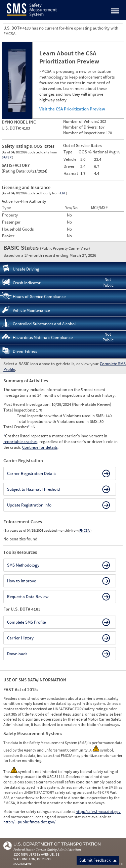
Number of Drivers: (81, 127)
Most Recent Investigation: (27, 404)
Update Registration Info (29, 505)
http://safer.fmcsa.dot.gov (98, 811)
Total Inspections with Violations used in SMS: (58, 421)
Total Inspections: (20, 410)
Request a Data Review (28, 597)
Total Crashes (17, 427)
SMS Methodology (23, 565)
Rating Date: (14, 171)
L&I (63, 193)
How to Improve (22, 581)
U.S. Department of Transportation (57, 844)
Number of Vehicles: (82, 121)
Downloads (17, 654)
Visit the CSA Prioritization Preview (72, 109)
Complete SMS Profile (26, 622)
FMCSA (85, 530)
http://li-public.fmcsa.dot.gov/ (29, 822)
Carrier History (20, 638)
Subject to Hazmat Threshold (33, 489)
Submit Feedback (98, 860)
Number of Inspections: (85, 133)
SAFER (7, 157)
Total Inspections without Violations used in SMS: (61, 416)
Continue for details (40, 447)
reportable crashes (20, 442)
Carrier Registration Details (32, 473)
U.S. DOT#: (12, 128)
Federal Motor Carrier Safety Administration (47, 850)
